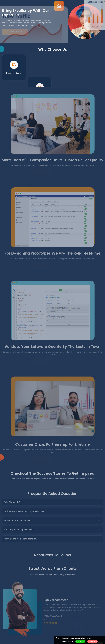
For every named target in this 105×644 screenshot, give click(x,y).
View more (89, 638)
